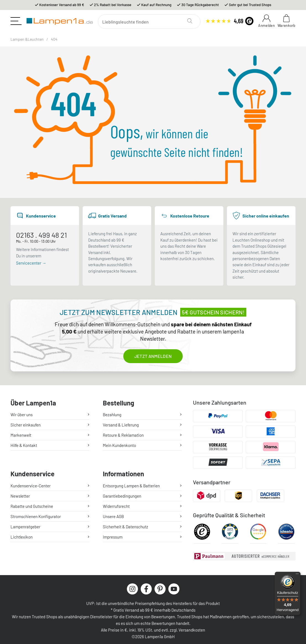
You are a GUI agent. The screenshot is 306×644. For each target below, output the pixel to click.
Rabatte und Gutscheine (32, 506)
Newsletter (20, 496)
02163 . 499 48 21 (41, 235)
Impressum (113, 537)
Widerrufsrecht (116, 506)
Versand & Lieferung (121, 425)
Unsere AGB (113, 516)
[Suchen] (149, 22)
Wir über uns (22, 415)
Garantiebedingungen (122, 496)
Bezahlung (112, 415)
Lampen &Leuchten (27, 39)
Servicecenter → (31, 263)
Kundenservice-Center (31, 486)
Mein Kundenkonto (119, 445)
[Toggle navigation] (16, 21)
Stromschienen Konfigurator (36, 516)
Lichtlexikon (22, 537)
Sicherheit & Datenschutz (125, 527)
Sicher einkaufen (26, 425)
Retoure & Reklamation (123, 435)
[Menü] (297, 575)
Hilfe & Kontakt (24, 445)
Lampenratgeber (25, 527)
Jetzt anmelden (153, 356)
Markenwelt (21, 435)
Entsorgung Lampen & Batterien (131, 486)
